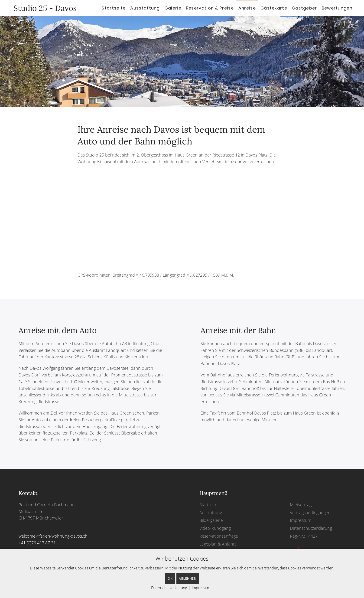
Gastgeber (304, 8)
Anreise (247, 8)
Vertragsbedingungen (310, 513)
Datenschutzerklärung (311, 528)
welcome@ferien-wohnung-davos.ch (53, 536)
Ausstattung (145, 8)
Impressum (301, 520)
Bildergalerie (211, 520)
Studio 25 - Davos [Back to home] (43, 8)
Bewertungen (337, 8)
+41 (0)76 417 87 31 (37, 543)
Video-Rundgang (215, 528)
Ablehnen (188, 578)
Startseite (114, 8)
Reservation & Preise (210, 8)
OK (170, 578)
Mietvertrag (301, 505)
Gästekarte (274, 8)
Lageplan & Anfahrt (218, 544)
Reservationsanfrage (219, 536)
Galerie (173, 8)
